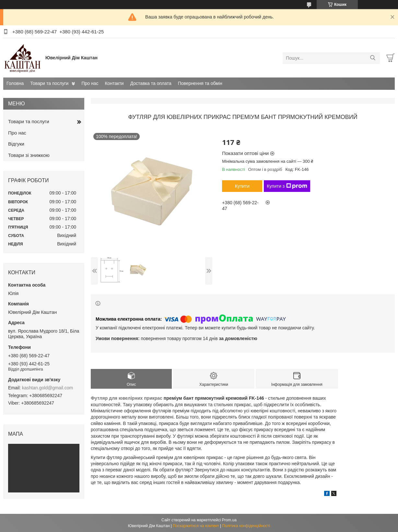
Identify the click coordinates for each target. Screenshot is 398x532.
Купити (242, 186)
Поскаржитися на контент (196, 526)
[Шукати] (373, 58)
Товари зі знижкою (29, 155)
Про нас (90, 83)
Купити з (287, 186)
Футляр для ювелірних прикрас (127, 398)
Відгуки (16, 144)
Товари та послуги (49, 83)
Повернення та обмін (200, 83)
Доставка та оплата (151, 83)
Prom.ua (229, 520)
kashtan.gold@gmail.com (47, 388)
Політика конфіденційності (246, 526)
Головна (15, 83)
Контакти (114, 83)
